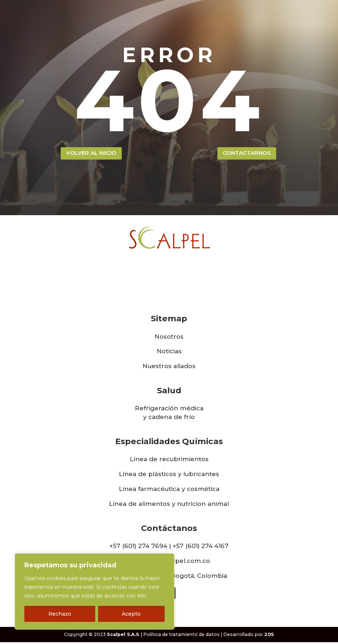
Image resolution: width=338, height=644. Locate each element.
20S (269, 636)
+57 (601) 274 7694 (138, 547)
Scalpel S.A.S (123, 636)
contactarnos (247, 154)
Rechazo (60, 614)
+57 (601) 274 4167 (201, 547)
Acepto (131, 614)
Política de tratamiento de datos (181, 636)
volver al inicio (91, 154)
